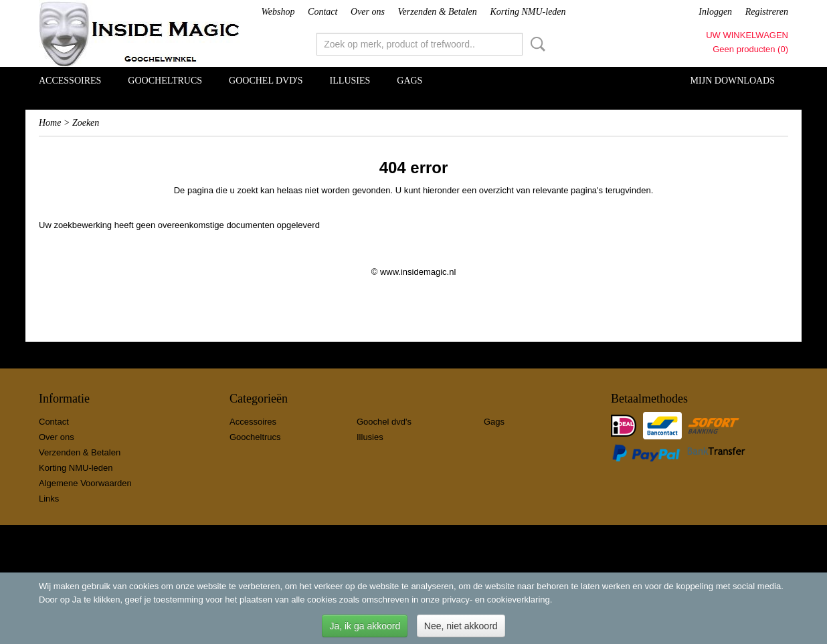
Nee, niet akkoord (461, 626)
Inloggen (715, 12)
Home (50, 123)
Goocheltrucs (165, 81)
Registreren (767, 12)
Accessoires (70, 81)
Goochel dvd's (266, 81)
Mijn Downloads (733, 81)
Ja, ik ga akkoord (365, 626)
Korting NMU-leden (528, 12)
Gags (409, 81)
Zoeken (535, 44)
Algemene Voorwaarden (85, 483)
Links (49, 499)
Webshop (278, 12)
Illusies (350, 81)
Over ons (368, 12)
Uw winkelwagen (747, 35)
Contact (323, 12)
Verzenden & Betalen (438, 12)
